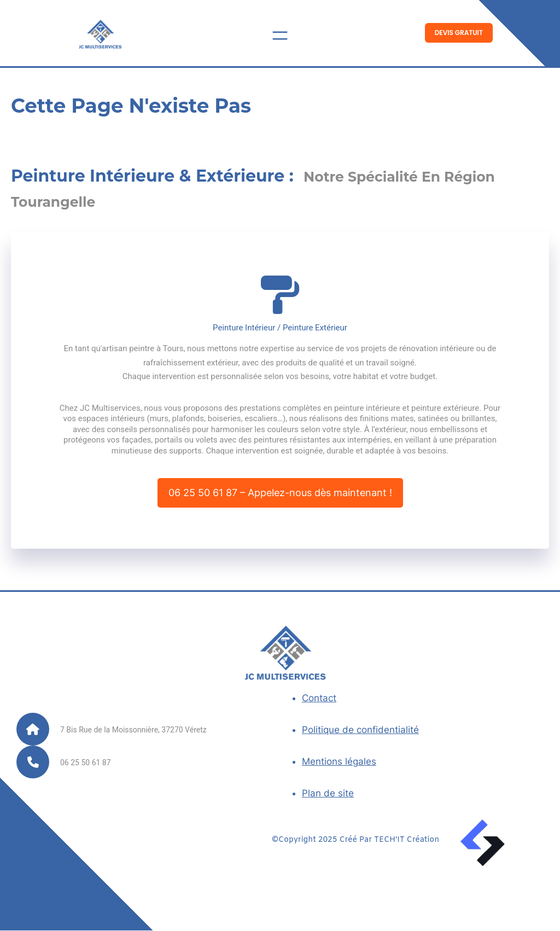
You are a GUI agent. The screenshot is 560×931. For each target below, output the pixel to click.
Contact (319, 699)
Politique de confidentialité (360, 731)
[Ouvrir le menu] (280, 36)
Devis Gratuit (459, 33)
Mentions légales (339, 763)
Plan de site (328, 794)
